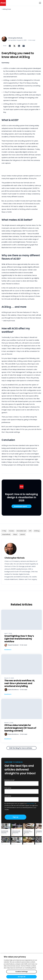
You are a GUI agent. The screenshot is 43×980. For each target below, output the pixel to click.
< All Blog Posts (6, 9)
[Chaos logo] (3, 3)
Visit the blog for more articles (21, 748)
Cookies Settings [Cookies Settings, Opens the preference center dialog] (22, 972)
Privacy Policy (31, 804)
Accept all (22, 977)
